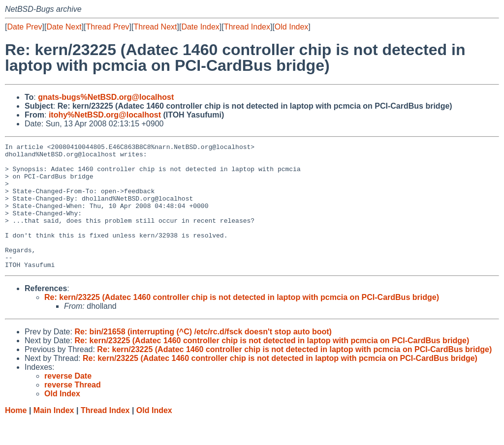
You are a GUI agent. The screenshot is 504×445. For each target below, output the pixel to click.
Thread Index (247, 27)
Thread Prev (108, 27)
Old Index (291, 27)
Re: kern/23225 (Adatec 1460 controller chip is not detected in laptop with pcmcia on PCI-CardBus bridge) (242, 322)
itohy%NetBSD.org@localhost (105, 115)
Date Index (200, 27)
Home (16, 435)
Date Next (64, 27)
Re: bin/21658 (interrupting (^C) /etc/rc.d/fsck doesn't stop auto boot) (203, 357)
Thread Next (155, 27)
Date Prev (24, 27)
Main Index (54, 435)
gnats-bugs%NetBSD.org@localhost (106, 97)
